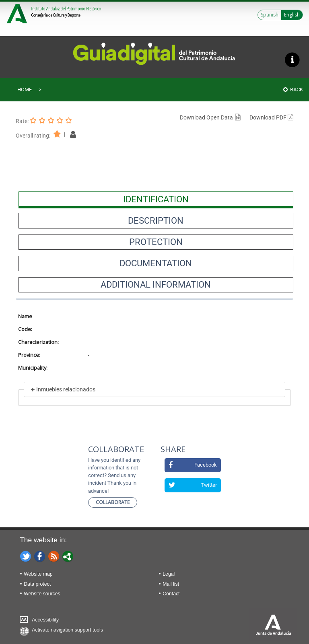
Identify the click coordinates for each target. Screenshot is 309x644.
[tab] (156, 199)
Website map (38, 574)
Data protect (37, 584)
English (292, 15)
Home (25, 90)
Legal (169, 574)
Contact (171, 594)
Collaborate (113, 502)
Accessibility (45, 620)
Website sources (42, 594)
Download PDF (271, 117)
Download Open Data (211, 117)
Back (293, 90)
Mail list (171, 584)
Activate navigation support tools (67, 630)
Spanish (270, 15)
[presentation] (156, 199)
